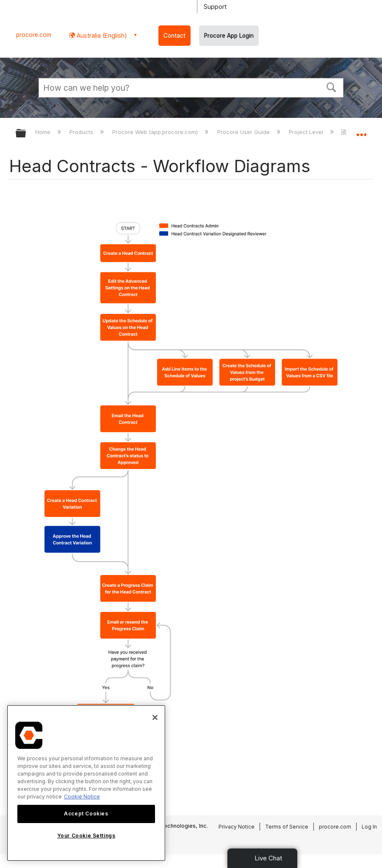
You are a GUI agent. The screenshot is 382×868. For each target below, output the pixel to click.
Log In (369, 827)
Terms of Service (287, 827)
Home (44, 132)
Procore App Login (229, 36)
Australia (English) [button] (101, 35)
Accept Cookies (86, 814)
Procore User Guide (244, 132)
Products (82, 132)
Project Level (307, 132)
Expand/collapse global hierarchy (26, 134)
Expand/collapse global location (361, 131)
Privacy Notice (237, 827)
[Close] (155, 717)
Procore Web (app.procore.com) (156, 132)
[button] (332, 87)
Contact (174, 36)
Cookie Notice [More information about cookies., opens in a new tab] (82, 797)
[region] (86, 783)
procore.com (34, 35)
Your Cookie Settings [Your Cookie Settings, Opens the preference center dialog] (86, 836)
